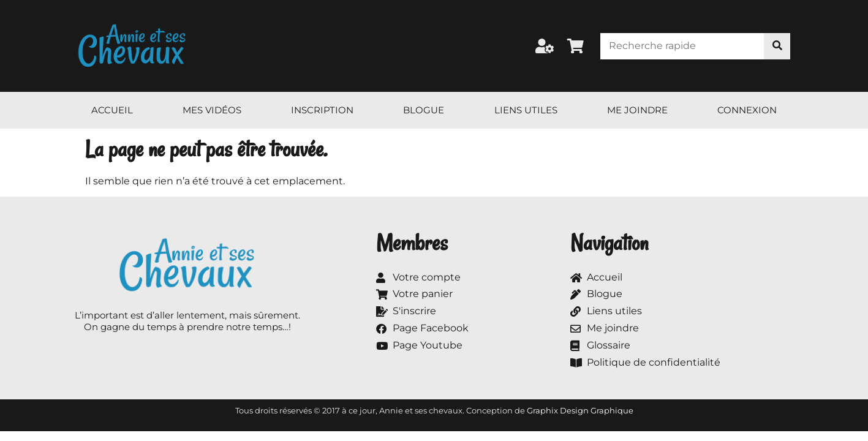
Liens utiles (526, 110)
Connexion (747, 110)
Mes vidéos (212, 110)
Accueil (112, 110)
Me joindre (637, 110)
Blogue (424, 110)
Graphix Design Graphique (580, 410)
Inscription (322, 110)
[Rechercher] (777, 46)
